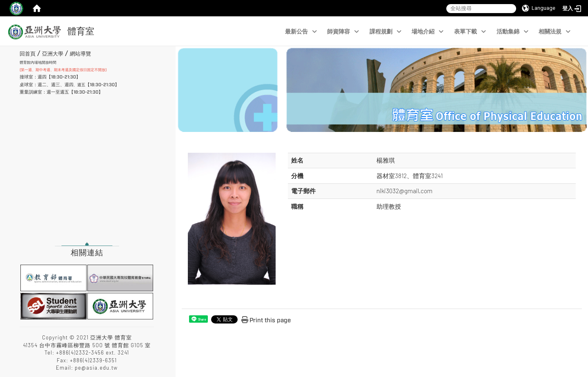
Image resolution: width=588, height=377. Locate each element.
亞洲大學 (53, 54)
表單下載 (470, 32)
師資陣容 (343, 32)
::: (17, 53)
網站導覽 (80, 54)
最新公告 (301, 32)
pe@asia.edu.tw (96, 368)
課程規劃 (385, 32)
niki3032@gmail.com (404, 191)
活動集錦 (512, 32)
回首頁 (28, 54)
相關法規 (555, 32)
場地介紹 (428, 32)
